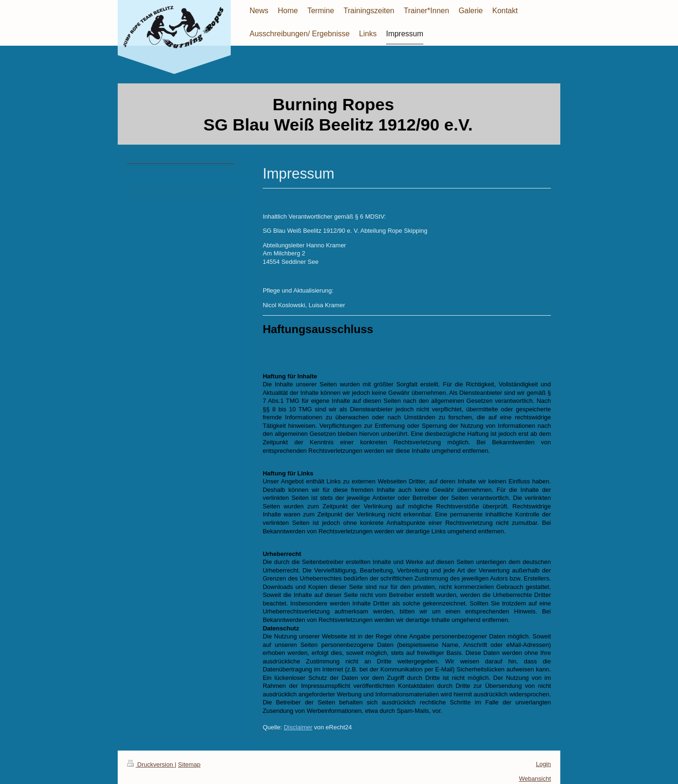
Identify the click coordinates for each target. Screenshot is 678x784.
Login (543, 764)
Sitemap (189, 764)
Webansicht (535, 779)
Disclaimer (298, 727)
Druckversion (151, 764)
